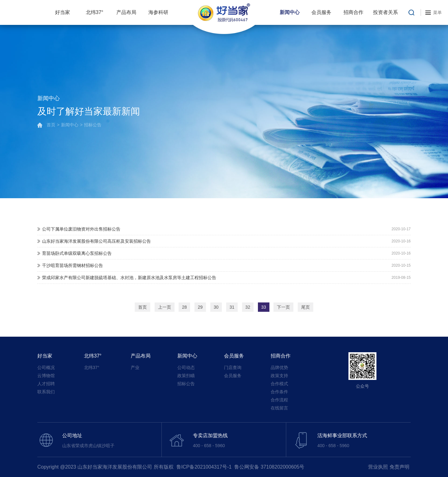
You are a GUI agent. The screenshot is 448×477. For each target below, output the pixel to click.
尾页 (306, 307)
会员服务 (321, 12)
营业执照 (378, 467)
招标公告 (93, 125)
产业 (135, 367)
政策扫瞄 (186, 376)
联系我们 (46, 392)
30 (216, 307)
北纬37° (95, 12)
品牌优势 (279, 367)
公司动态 (186, 367)
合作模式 (279, 384)
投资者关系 (385, 12)
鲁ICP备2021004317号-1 (204, 467)
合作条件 (279, 392)
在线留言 (279, 408)
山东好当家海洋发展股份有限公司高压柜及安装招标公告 (96, 241)
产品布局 (126, 12)
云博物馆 (46, 376)
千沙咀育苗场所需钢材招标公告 (72, 265)
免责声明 (399, 467)
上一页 (165, 307)
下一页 (283, 307)
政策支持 (279, 376)
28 (184, 307)
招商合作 (353, 12)
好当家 (63, 12)
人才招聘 (46, 384)
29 (200, 307)
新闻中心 (290, 12)
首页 (51, 125)
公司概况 (46, 367)
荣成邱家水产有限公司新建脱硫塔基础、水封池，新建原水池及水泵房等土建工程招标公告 (129, 278)
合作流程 (279, 400)
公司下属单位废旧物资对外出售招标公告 (81, 229)
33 (264, 307)
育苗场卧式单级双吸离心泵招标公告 (77, 253)
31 (232, 307)
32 (248, 307)
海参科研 (158, 12)
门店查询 (233, 367)
